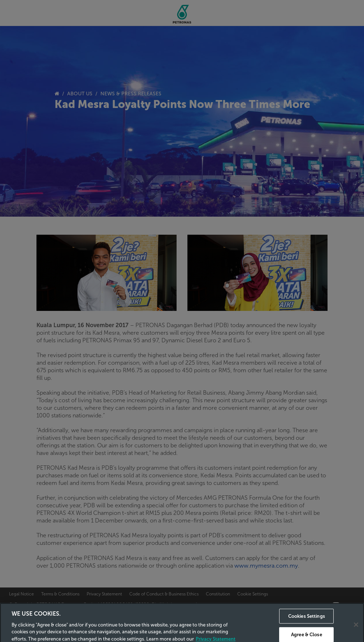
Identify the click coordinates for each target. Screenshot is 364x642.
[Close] (356, 631)
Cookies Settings (307, 623)
